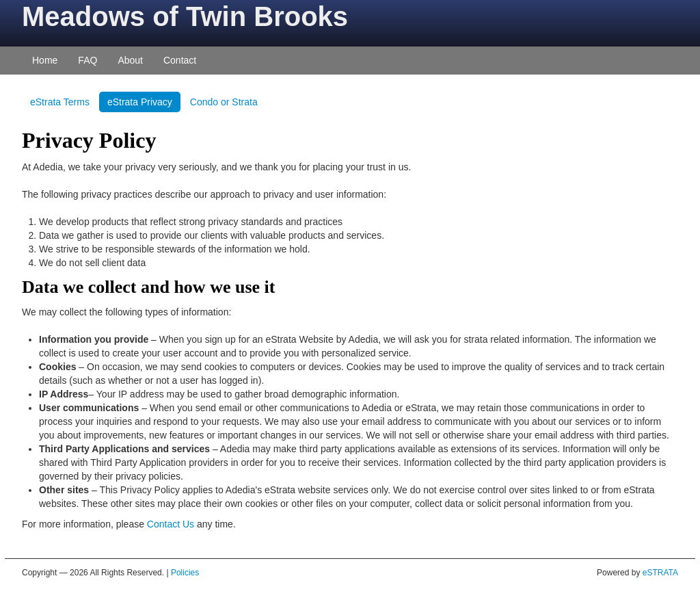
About (130, 60)
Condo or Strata (224, 102)
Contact (180, 60)
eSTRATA (660, 573)
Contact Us (171, 524)
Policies (185, 573)
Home (45, 60)
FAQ (87, 60)
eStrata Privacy (140, 102)
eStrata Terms (60, 102)
